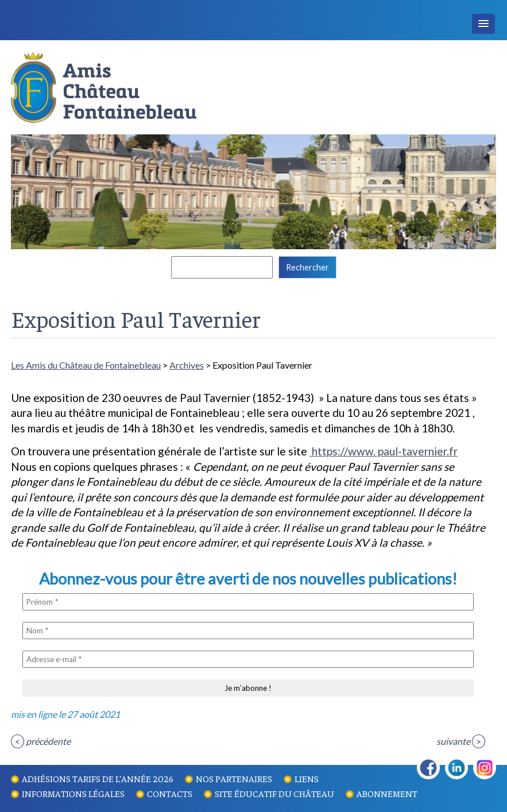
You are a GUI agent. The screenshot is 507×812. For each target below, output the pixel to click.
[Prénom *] (248, 602)
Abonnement (387, 793)
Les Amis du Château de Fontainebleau (86, 365)
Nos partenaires (234, 778)
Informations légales (73, 793)
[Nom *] (248, 631)
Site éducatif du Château (274, 793)
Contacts (170, 793)
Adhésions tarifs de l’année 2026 (98, 778)
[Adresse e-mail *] (248, 659)
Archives (187, 365)
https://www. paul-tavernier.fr (384, 451)
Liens (307, 778)
